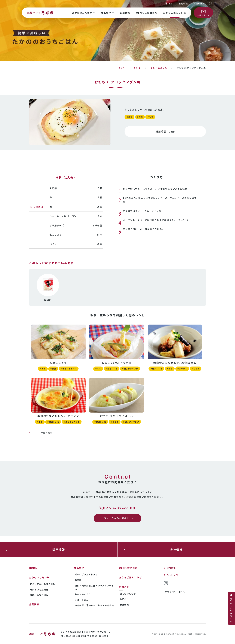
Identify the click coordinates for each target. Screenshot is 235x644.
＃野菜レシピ (112, 369)
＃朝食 (129, 117)
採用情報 (183, 4)
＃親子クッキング (69, 369)
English (198, 4)
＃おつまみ (182, 369)
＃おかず (196, 369)
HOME (33, 568)
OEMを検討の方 (128, 568)
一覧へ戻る (47, 432)
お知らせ (168, 4)
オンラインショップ (231, 609)
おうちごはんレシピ (130, 577)
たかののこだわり (39, 577)
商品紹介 (79, 568)
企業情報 (34, 604)
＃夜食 (140, 117)
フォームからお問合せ (117, 518)
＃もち (150, 117)
